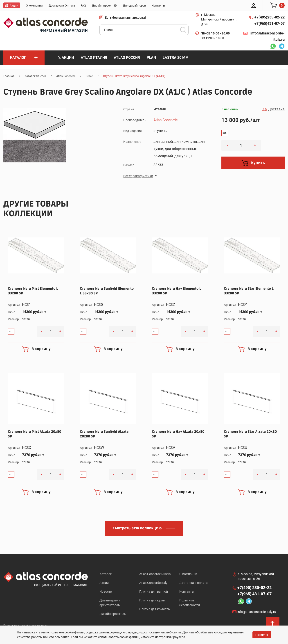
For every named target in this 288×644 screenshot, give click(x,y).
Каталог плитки (35, 76)
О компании (188, 574)
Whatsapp (273, 47)
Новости (106, 592)
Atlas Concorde (66, 76)
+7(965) (270, 24)
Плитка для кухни (152, 600)
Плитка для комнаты (155, 609)
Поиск (183, 30)
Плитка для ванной (154, 592)
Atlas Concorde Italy (153, 583)
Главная (9, 76)
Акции (104, 583)
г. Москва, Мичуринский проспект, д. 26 (219, 19)
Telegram (282, 47)
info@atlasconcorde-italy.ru (268, 36)
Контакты (187, 592)
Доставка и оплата (193, 583)
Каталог (106, 574)
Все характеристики (138, 176)
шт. (225, 133)
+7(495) (270, 17)
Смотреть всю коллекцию (137, 528)
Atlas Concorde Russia (155, 574)
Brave (89, 76)
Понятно (262, 635)
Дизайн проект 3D (113, 614)
